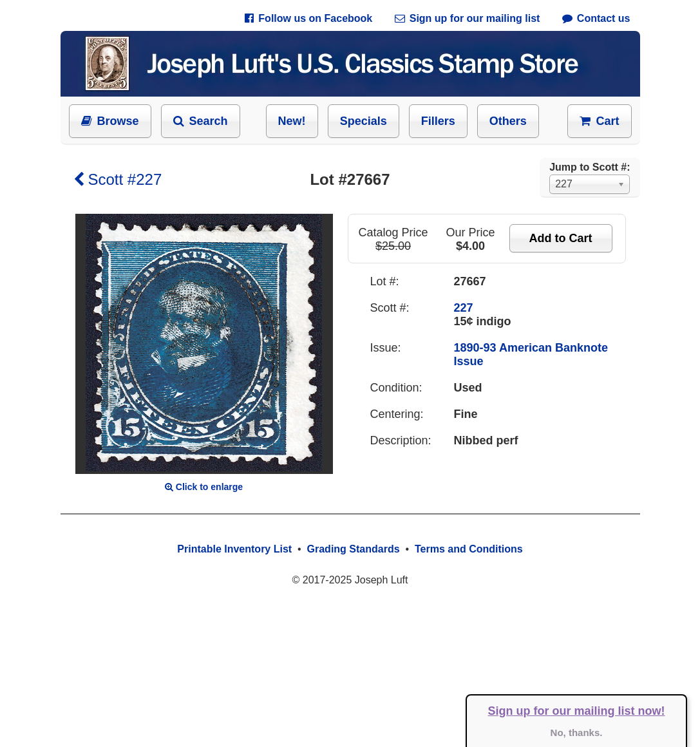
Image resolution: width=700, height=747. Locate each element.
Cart (599, 121)
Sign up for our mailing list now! (577, 711)
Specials (364, 121)
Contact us (596, 18)
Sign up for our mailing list (468, 18)
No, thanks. (577, 733)
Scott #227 (118, 179)
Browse (110, 121)
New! (292, 121)
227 (464, 308)
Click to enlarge (204, 487)
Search (201, 121)
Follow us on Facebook (308, 18)
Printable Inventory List (234, 549)
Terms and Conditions (469, 549)
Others (508, 121)
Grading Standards (354, 549)
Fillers (438, 121)
